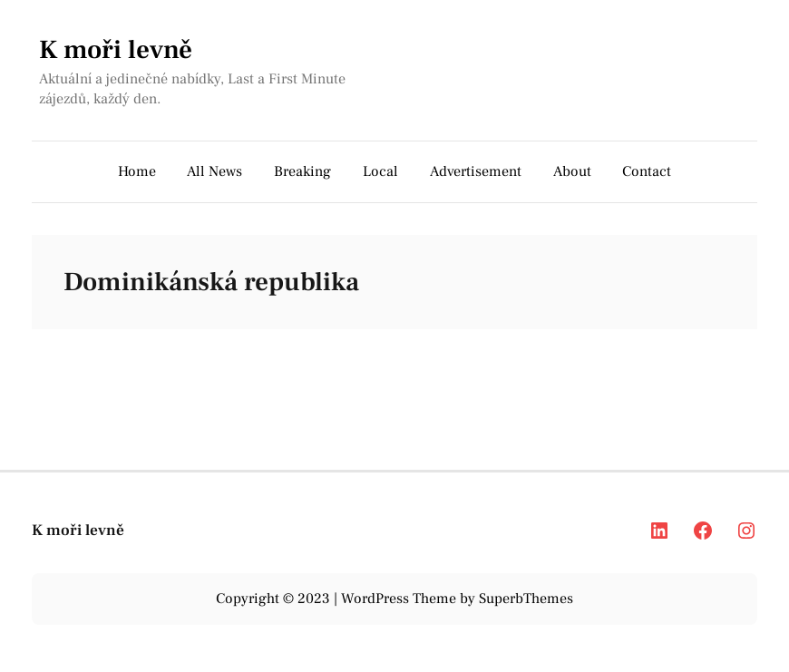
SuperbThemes (526, 599)
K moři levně (116, 50)
